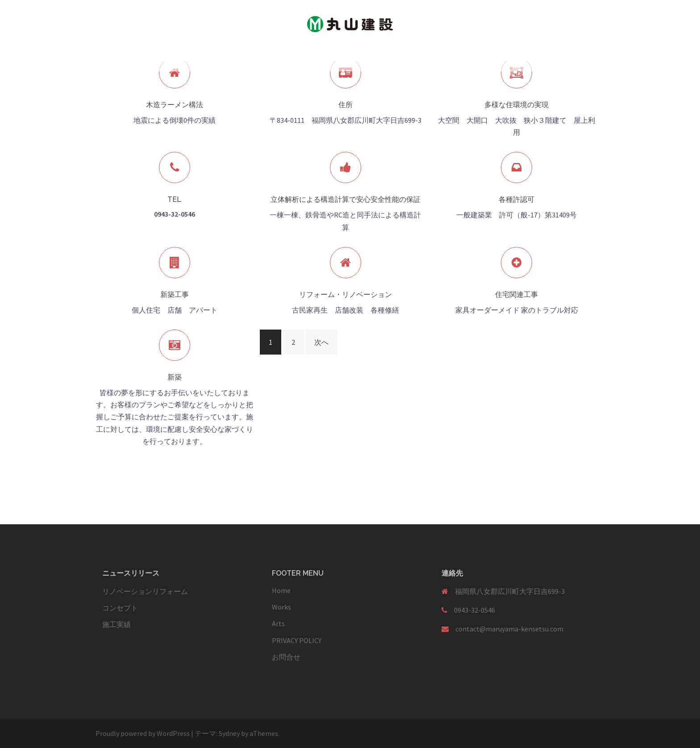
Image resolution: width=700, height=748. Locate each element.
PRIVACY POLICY (297, 640)
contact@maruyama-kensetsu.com (509, 629)
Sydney (229, 733)
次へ (321, 342)
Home (281, 590)
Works (281, 607)
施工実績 (117, 624)
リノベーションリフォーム (145, 591)
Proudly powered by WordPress (143, 733)
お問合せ (286, 657)
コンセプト (120, 608)
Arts (278, 623)
